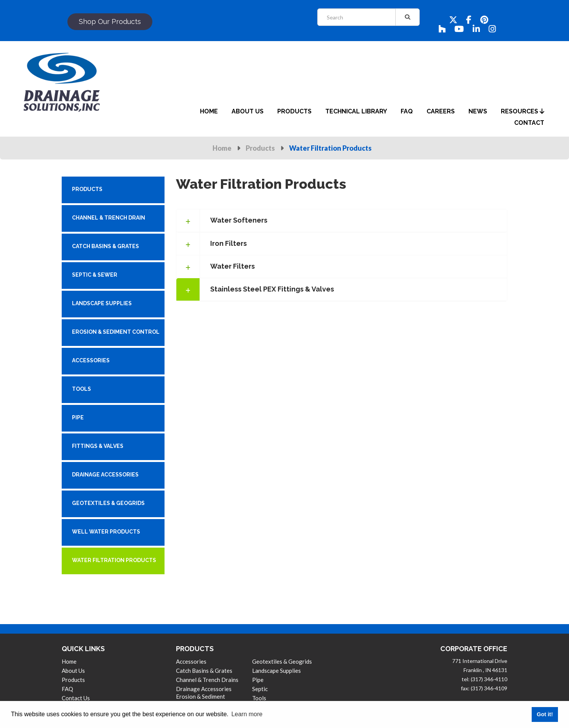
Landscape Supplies (277, 671)
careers (441, 111)
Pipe (258, 680)
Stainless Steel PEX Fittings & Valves (272, 289)
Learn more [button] (247, 714)
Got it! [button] (545, 714)
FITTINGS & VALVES (98, 446)
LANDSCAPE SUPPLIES (102, 303)
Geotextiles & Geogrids (282, 661)
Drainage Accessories (204, 689)
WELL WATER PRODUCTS (106, 532)
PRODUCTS (87, 189)
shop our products (110, 22)
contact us (76, 698)
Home (222, 148)
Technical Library (356, 111)
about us (248, 111)
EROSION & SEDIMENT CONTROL (116, 332)
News (478, 111)
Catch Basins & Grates (204, 671)
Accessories (191, 661)
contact (529, 123)
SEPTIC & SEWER (95, 275)
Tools (259, 698)
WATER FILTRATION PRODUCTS (114, 560)
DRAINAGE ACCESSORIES (105, 475)
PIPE (78, 417)
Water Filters (233, 266)
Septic (260, 689)
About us (73, 671)
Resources (523, 111)
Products (260, 148)
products (294, 111)
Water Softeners (239, 220)
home (209, 111)
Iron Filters (229, 243)
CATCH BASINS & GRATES (105, 246)
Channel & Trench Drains (207, 680)
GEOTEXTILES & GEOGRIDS (108, 503)
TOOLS (82, 389)
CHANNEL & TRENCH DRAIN (109, 218)
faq (407, 111)
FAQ (67, 689)
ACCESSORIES (91, 360)
